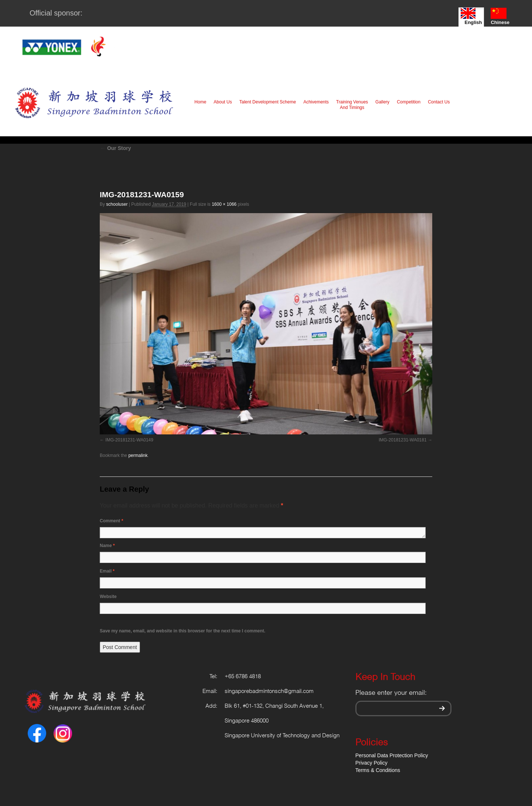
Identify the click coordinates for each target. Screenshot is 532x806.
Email (107, 571)
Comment (111, 521)
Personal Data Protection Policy (392, 755)
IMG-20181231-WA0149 (129, 440)
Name (107, 546)
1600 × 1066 (224, 204)
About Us (223, 102)
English (471, 16)
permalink (138, 455)
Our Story (115, 148)
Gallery (382, 102)
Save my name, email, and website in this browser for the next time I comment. (183, 631)
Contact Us (439, 102)
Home (200, 102)
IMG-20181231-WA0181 (403, 440)
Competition (409, 102)
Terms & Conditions (378, 770)
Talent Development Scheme (268, 102)
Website (108, 597)
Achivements (316, 102)
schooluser (117, 204)
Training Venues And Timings (352, 105)
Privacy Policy (371, 763)
